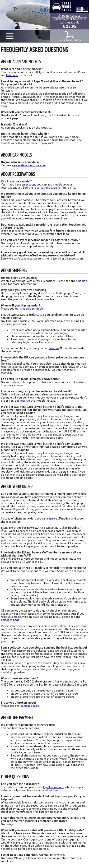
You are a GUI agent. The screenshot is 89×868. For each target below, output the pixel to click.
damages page (10, 620)
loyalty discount (53, 787)
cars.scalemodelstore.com (29, 165)
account (31, 184)
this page (12, 75)
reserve (54, 348)
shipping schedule (32, 309)
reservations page (45, 188)
